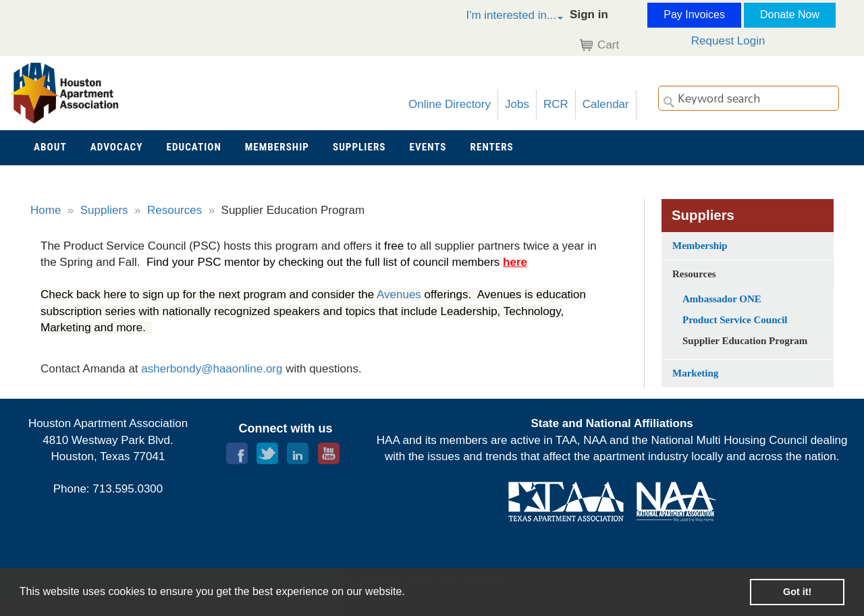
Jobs (517, 104)
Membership (700, 246)
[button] (500, 17)
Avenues (401, 295)
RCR (556, 104)
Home (46, 210)
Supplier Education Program (745, 341)
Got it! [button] (797, 592)
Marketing (695, 373)
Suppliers (104, 210)
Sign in (589, 15)
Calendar (606, 104)
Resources (174, 210)
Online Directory (450, 104)
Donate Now (790, 15)
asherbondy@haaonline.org (213, 369)
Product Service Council (735, 320)
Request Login (728, 41)
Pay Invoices (694, 15)
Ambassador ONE (722, 299)
